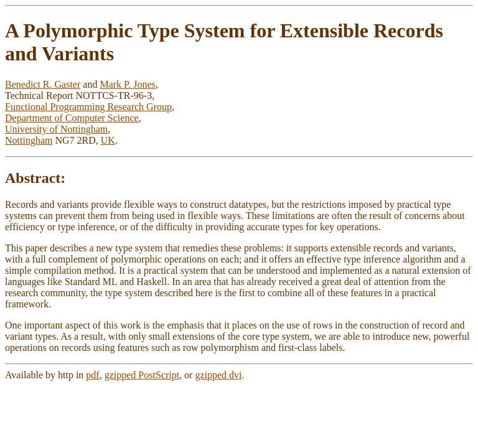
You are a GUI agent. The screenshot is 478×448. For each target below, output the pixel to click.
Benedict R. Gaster (43, 84)
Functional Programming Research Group (88, 107)
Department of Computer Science (72, 118)
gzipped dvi (218, 375)
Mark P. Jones (127, 84)
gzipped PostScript (142, 375)
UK (108, 140)
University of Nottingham (56, 129)
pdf (92, 375)
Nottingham (29, 140)
